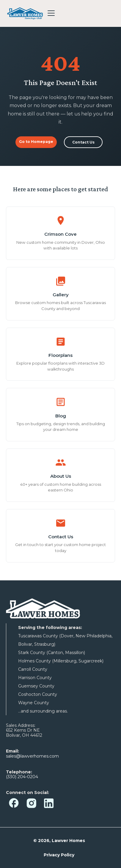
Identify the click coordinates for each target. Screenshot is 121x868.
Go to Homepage (36, 142)
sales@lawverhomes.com (32, 756)
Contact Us (83, 142)
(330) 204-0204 (22, 777)
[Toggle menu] (51, 13)
